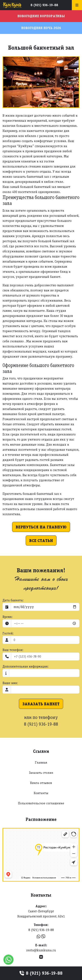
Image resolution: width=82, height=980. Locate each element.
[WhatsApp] (39, 937)
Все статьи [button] (41, 540)
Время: (8, 617)
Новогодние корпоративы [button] (41, 16)
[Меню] (77, 5)
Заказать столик (41, 773)
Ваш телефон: (13, 650)
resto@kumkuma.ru (41, 950)
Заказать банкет (41, 704)
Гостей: (8, 633)
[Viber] (43, 937)
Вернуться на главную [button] (41, 527)
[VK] (41, 957)
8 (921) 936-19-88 (44, 5)
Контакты (41, 793)
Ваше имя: (10, 683)
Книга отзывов (41, 783)
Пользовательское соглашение (41, 803)
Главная (41, 762)
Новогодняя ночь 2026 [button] (41, 28)
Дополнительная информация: (26, 666)
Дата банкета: (13, 600)
